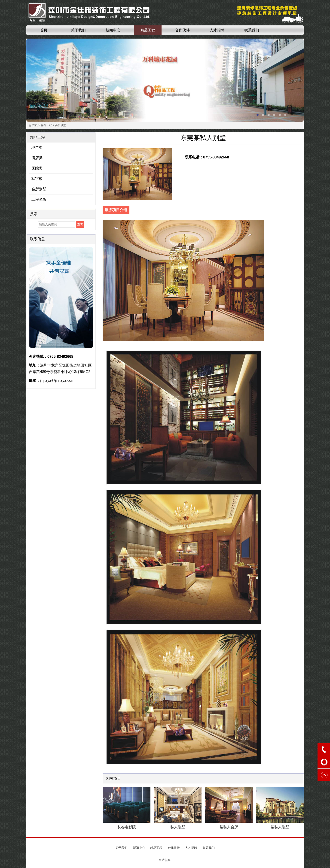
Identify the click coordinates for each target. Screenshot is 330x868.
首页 (44, 30)
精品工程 (148, 30)
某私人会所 (229, 827)
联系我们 (252, 30)
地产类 (37, 147)
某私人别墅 (280, 827)
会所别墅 (61, 125)
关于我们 (78, 30)
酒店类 (37, 158)
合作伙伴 (182, 30)
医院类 (37, 168)
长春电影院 (127, 827)
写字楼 (37, 179)
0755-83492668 (60, 357)
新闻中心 (113, 30)
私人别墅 (178, 827)
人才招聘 (217, 30)
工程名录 (39, 199)
